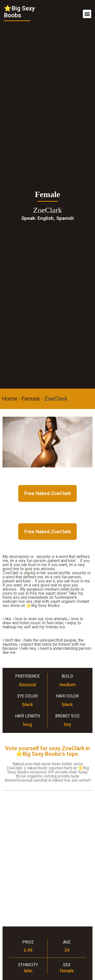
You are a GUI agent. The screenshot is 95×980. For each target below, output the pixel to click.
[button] (87, 14)
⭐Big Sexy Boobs (19, 12)
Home (10, 399)
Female (31, 399)
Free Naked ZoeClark (48, 493)
